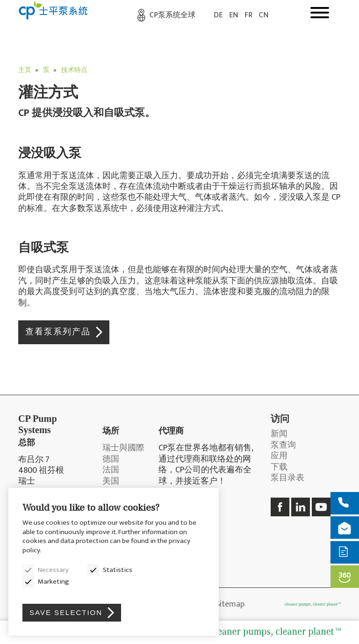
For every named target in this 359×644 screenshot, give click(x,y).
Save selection (66, 612)
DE (218, 15)
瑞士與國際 (123, 448)
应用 (279, 456)
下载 (279, 467)
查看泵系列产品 (58, 332)
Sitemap (230, 604)
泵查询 (283, 445)
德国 (111, 459)
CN (264, 15)
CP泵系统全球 (172, 15)
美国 (111, 481)
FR (248, 15)
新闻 (279, 434)
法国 (111, 470)
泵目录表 (287, 478)
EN (233, 15)
